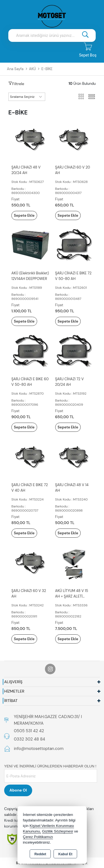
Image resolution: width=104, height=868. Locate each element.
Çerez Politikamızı (38, 837)
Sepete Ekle (24, 215)
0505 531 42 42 (29, 731)
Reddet (40, 854)
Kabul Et (65, 854)
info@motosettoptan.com (39, 749)
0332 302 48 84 (30, 739)
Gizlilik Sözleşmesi (58, 831)
